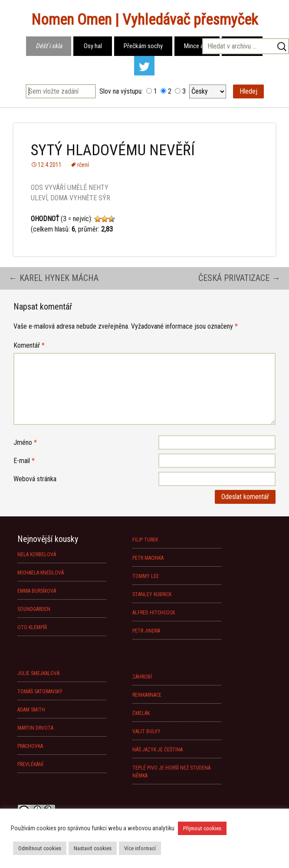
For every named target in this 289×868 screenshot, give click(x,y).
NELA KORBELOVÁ (37, 555)
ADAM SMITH (31, 710)
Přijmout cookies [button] (202, 828)
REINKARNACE (147, 695)
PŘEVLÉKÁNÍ (30, 764)
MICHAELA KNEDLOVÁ (41, 573)
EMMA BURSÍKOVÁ (37, 591)
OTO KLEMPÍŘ (32, 627)
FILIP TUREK (145, 540)
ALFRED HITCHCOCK (154, 613)
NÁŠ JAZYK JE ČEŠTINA (158, 750)
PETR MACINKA (148, 558)
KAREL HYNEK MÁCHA (54, 278)
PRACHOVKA (30, 746)
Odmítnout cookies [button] (40, 848)
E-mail (24, 461)
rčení (83, 165)
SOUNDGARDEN (34, 609)
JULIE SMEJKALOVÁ (38, 673)
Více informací (140, 848)
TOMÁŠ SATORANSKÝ (40, 692)
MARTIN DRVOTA (35, 728)
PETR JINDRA (146, 631)
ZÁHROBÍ (142, 677)
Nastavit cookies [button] (93, 848)
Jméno (25, 442)
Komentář (29, 345)
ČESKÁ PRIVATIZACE (239, 278)
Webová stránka (35, 479)
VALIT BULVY (146, 731)
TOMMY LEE (146, 576)
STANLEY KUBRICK (152, 594)
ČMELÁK (141, 713)
